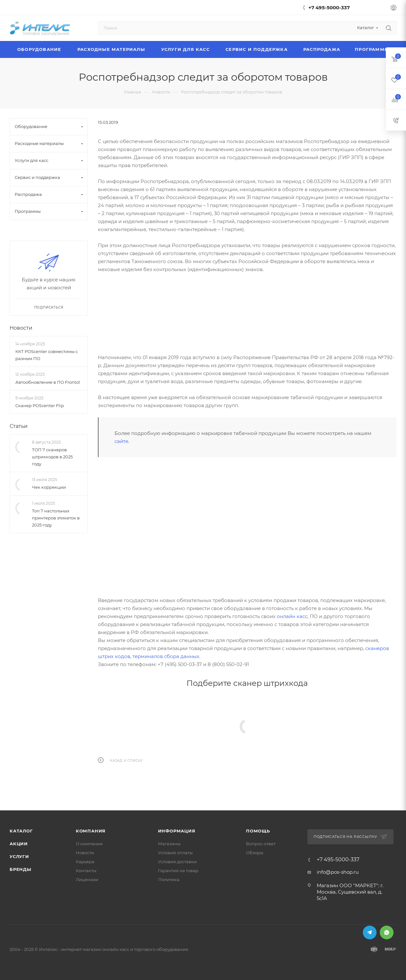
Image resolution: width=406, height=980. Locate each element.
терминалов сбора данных (166, 656)
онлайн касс (292, 616)
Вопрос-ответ (261, 844)
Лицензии (87, 880)
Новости (21, 328)
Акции (19, 844)
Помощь (258, 831)
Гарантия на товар (178, 871)
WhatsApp (387, 932)
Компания (91, 831)
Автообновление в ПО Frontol (48, 382)
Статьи (19, 426)
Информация (177, 831)
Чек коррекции (49, 487)
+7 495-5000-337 (329, 8)
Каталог (21, 831)
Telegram (370, 932)
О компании (89, 844)
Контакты (86, 871)
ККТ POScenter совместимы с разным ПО (47, 355)
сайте (121, 441)
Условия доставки (177, 862)
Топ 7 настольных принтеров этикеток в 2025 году (56, 518)
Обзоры (255, 853)
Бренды (20, 869)
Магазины (169, 844)
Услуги (19, 856)
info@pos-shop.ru (338, 872)
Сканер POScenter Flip (40, 406)
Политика (169, 880)
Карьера (85, 862)
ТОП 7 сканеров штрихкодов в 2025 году (52, 457)
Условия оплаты (175, 853)
